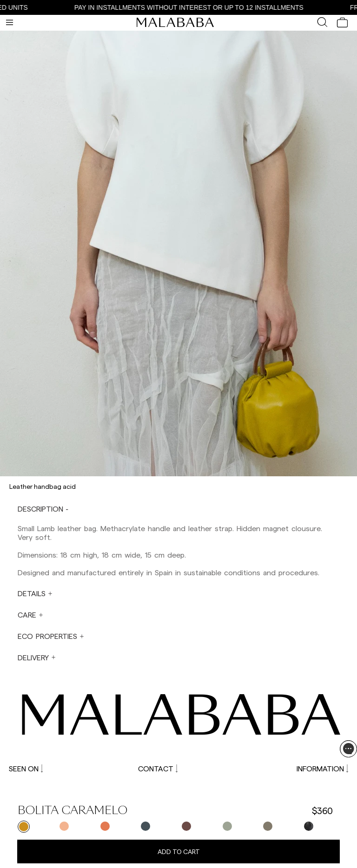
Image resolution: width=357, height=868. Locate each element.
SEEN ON (26, 768)
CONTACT (158, 768)
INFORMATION (322, 768)
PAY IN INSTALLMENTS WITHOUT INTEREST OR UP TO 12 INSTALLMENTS (194, 7)
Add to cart (179, 852)
